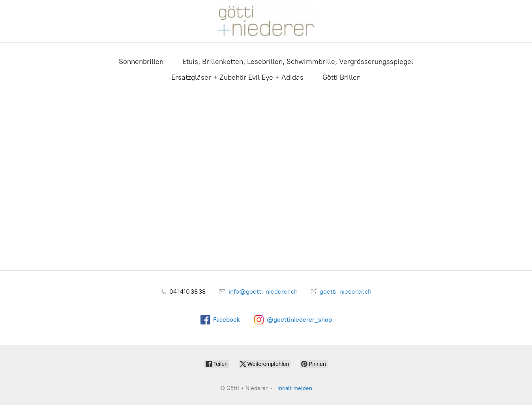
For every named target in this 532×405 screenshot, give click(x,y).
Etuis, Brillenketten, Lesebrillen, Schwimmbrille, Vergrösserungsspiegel (298, 62)
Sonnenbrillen (141, 62)
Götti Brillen (342, 77)
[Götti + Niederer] (266, 21)
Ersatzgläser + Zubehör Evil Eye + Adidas (237, 77)
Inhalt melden (295, 388)
